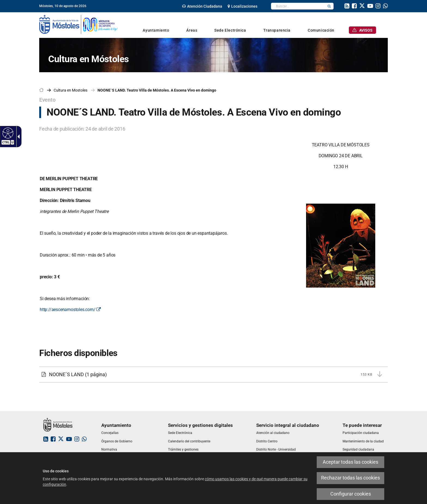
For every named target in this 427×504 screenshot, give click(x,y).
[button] (329, 6)
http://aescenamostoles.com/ (70, 310)
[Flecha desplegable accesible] (17, 137)
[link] (202, 6)
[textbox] (298, 6)
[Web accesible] (7, 133)
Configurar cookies (351, 494)
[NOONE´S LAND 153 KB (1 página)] (213, 375)
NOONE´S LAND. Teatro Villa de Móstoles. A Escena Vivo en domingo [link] (157, 90)
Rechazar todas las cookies (350, 478)
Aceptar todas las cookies (350, 462)
